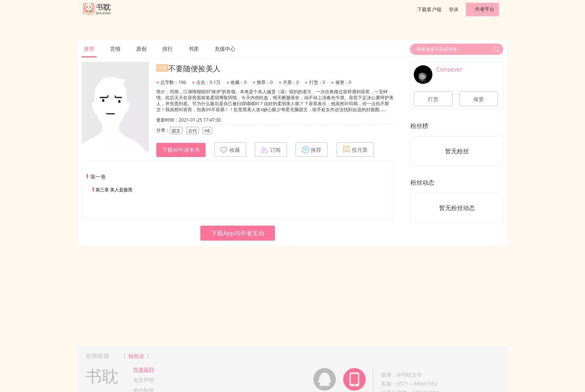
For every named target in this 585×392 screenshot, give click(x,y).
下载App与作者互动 (238, 233)
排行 (168, 49)
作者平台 (485, 9)
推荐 (89, 49)
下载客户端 (429, 9)
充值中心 (225, 49)
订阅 (271, 150)
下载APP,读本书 (181, 150)
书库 (194, 49)
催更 (479, 99)
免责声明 (144, 380)
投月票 (355, 150)
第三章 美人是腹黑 (114, 190)
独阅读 (136, 356)
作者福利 (144, 369)
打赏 (433, 99)
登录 (454, 9)
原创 (141, 49)
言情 (115, 49)
